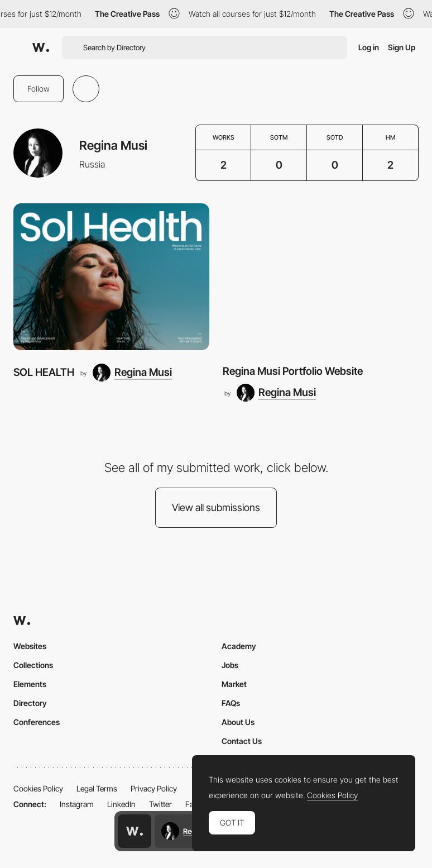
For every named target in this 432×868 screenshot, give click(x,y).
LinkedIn (121, 804)
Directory (30, 703)
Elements (30, 684)
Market (234, 684)
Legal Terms (97, 788)
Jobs (230, 665)
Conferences (37, 722)
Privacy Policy (154, 788)
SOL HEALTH (44, 372)
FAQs (231, 703)
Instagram (77, 804)
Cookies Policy (38, 788)
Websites (30, 646)
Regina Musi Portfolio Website (293, 371)
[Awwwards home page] (135, 831)
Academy (239, 646)
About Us (238, 722)
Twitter (160, 804)
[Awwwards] (41, 47)
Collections (33, 665)
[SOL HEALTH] (111, 277)
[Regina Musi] (132, 373)
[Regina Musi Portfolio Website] (321, 277)
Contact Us (242, 741)
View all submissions (216, 507)
